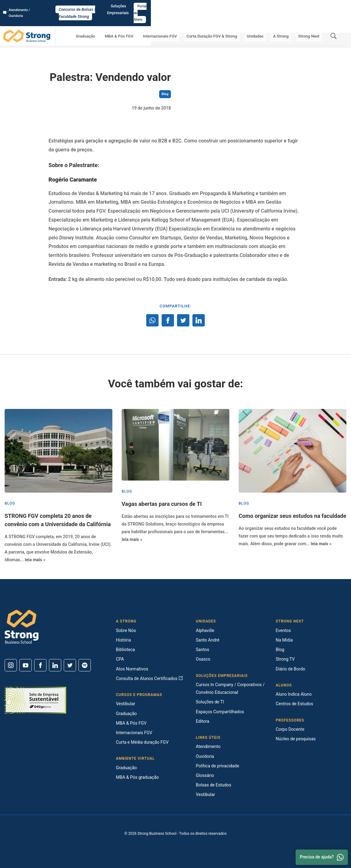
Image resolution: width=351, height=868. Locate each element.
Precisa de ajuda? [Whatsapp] (322, 857)
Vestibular (126, 704)
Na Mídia (284, 640)
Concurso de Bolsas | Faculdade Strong (176, 7)
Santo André (208, 640)
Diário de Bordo (291, 669)
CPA (120, 659)
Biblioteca (126, 650)
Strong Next (311, 23)
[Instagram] (11, 665)
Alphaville (205, 630)
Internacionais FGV (184, 23)
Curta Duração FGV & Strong (230, 23)
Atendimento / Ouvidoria (26, 6)
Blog (67, 40)
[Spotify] (85, 665)
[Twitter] (70, 665)
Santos (202, 650)
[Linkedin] (55, 665)
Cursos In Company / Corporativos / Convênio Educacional (230, 688)
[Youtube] (26, 665)
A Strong (289, 23)
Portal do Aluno (331, 6)
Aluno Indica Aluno (294, 694)
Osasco (203, 659)
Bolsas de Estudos (214, 785)
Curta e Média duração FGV (142, 742)
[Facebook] (40, 665)
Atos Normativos (132, 669)
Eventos (283, 630)
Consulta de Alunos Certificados (149, 678)
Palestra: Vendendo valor (96, 40)
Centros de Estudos (295, 704)
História (124, 640)
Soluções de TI (210, 702)
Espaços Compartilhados (220, 712)
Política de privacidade (218, 766)
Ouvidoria (205, 756)
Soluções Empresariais (292, 6)
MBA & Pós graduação (137, 777)
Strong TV (285, 659)
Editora (203, 721)
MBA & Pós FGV (148, 23)
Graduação (120, 23)
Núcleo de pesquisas (296, 739)
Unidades (268, 23)
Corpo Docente (290, 729)
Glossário (205, 775)
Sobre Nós (126, 630)
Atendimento (208, 746)
